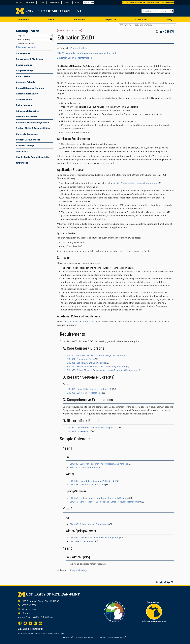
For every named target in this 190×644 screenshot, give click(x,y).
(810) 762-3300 (30, 605)
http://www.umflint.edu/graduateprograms (138, 183)
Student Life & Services (28, 140)
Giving (169, 19)
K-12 (77, 3)
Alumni (67, 3)
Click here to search (26, 47)
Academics (23, 19)
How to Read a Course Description (33, 157)
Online (51, 19)
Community (54, 3)
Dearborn (37, 629)
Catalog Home (23, 53)
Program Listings (25, 70)
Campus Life (110, 19)
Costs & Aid (141, 19)
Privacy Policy (59, 633)
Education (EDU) (69, 321)
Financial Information (27, 116)
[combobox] (147, 25)
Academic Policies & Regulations (33, 122)
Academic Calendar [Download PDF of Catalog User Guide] (26, 82)
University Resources (27, 134)
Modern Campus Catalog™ (117, 637)
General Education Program (30, 88)
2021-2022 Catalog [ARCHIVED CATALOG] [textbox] (137, 25)
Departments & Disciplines (29, 59)
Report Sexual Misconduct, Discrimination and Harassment (148, 3)
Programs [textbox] (21, 36)
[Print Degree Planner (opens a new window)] (157, 31)
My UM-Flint (89, 3)
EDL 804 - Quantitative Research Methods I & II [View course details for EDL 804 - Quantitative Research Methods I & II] (90, 389)
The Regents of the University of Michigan (39, 633)
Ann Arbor (24, 629)
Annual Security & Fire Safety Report (36, 617)
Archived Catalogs (25, 145)
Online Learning (24, 105)
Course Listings (24, 65)
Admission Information (28, 111)
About (19, 3)
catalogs (69, 637)
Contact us (28, 613)
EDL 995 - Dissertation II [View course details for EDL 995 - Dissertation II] (79, 431)
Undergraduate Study (27, 94)
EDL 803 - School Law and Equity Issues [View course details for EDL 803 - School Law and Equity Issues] (87, 363)
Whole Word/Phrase (27, 43)
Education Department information (74, 58)
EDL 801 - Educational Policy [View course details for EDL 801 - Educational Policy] (81, 359)
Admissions (79, 19)
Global (42, 3)
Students (30, 3)
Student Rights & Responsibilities (33, 128)
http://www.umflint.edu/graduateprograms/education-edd (86, 53)
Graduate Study (24, 99)
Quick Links (22, 151)
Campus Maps (29, 609)
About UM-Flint (24, 76)
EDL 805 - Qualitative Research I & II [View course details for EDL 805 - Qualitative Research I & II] (84, 393)
